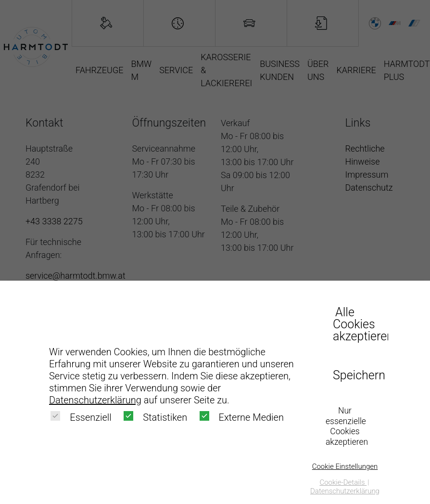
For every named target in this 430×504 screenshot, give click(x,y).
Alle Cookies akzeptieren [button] (357, 324)
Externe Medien (242, 417)
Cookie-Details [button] (343, 482)
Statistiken (155, 417)
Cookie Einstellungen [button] (345, 466)
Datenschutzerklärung (95, 400)
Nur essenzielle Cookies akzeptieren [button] (347, 426)
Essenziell (81, 417)
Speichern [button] (357, 375)
